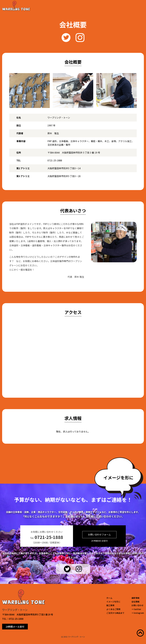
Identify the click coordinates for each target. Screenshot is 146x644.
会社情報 (135, 602)
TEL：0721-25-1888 (13, 619)
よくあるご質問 (113, 609)
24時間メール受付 (15, 627)
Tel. (47, 537)
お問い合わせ (137, 605)
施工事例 (110, 605)
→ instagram (138, 613)
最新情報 (135, 598)
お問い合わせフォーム (99, 534)
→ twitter (136, 609)
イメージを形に (113, 602)
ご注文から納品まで (115, 613)
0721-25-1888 (55, 160)
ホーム (109, 598)
